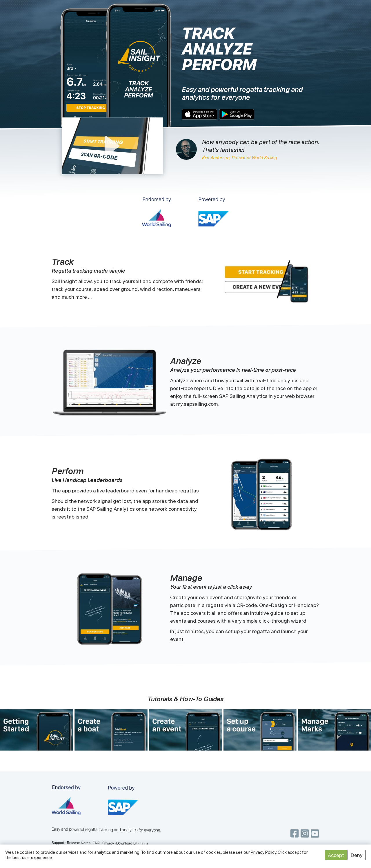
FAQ (96, 843)
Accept (336, 855)
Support (58, 843)
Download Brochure (132, 843)
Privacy (108, 843)
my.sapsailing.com (197, 404)
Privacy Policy (263, 852)
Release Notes (79, 843)
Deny (357, 855)
